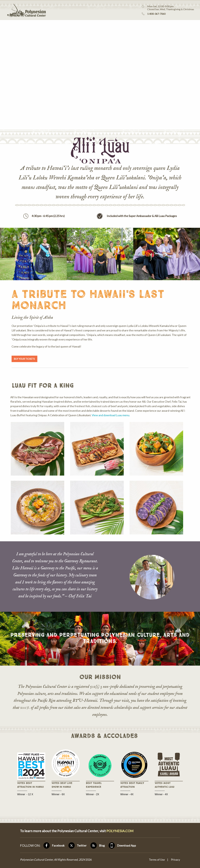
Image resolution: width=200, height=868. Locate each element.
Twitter (82, 845)
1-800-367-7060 (156, 14)
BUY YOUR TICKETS (24, 359)
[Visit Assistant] (188, 861)
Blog (102, 845)
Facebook (58, 845)
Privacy (175, 860)
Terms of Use (157, 860)
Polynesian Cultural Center (23, 10)
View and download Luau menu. (111, 415)
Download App (126, 845)
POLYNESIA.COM (120, 831)
